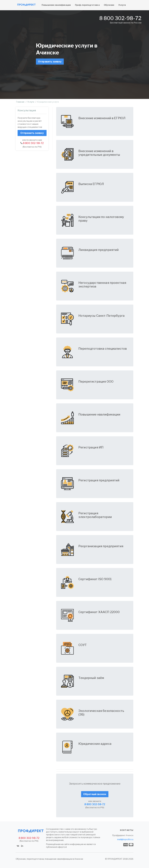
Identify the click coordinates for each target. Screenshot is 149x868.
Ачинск (130, 835)
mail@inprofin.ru (125, 839)
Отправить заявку (50, 62)
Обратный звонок (95, 794)
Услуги (122, 5)
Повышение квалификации (56, 5)
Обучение (109, 5)
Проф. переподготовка (87, 5)
